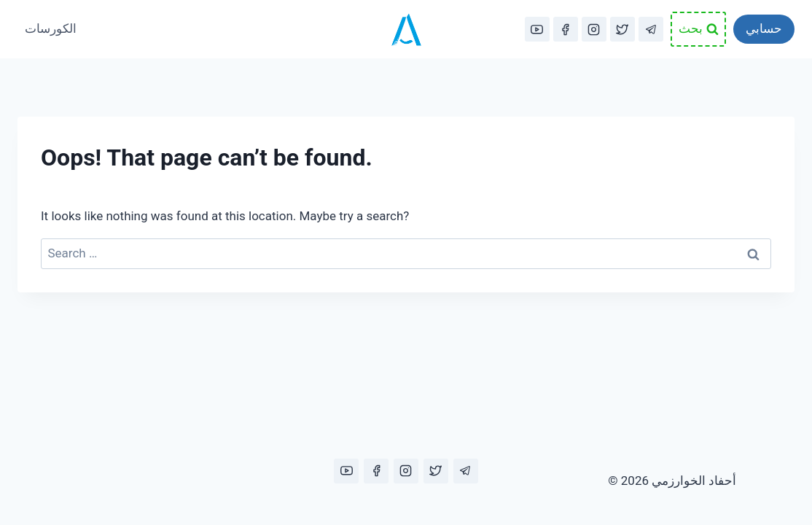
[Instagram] (594, 29)
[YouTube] (537, 29)
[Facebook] (566, 29)
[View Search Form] (698, 29)
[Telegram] (651, 29)
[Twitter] (622, 29)
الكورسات (51, 28)
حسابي (764, 28)
